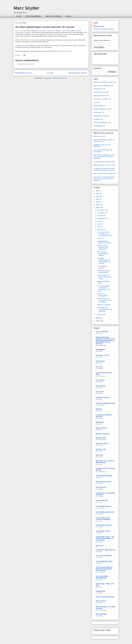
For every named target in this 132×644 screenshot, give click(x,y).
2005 (98, 318)
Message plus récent (23, 73)
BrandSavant (100, 350)
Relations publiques (101, 122)
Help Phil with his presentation (104, 271)
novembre (101, 213)
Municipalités (98, 106)
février (100, 230)
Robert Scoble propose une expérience (103, 247)
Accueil (19, 16)
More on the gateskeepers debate (103, 254)
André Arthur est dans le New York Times (104, 277)
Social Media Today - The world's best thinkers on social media (105, 538)
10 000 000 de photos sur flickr (104, 242)
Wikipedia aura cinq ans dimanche (102, 146)
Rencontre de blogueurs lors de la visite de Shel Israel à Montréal (104, 157)
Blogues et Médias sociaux (103, 82)
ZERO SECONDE (101, 614)
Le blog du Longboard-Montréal (104, 416)
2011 (98, 196)
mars (99, 227)
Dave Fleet (100, 392)
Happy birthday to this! (104, 282)
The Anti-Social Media (104, 556)
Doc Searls (19, 31)
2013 (98, 191)
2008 (98, 202)
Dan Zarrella (100, 380)
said (70, 51)
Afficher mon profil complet (104, 29)
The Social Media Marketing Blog (102, 577)
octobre (101, 216)
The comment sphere (102, 267)
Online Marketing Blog (104, 476)
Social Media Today (103, 531)
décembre (101, 210)
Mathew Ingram (101, 428)
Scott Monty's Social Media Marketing (105, 494)
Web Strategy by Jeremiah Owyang (105, 607)
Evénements (98, 89)
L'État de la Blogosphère (103, 295)
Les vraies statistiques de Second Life (103, 151)
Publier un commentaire (26, 64)
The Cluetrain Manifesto (46, 31)
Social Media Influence (104, 525)
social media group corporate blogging (103, 519)
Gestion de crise (100, 92)
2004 (98, 321)
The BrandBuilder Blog (104, 561)
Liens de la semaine (101, 99)
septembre (102, 218)
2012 (98, 193)
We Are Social (101, 601)
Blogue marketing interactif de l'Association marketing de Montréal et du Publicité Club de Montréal (105, 340)
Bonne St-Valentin (104, 305)
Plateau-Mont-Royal (101, 116)
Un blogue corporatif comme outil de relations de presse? (104, 169)
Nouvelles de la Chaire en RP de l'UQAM (105, 462)
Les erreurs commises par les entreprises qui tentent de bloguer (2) (104, 179)
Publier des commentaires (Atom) (55, 78)
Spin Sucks (100, 546)
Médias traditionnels (101, 109)
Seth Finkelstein (62, 51)
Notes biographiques (33, 16)
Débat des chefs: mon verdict (104, 165)
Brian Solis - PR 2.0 (102, 355)
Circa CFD (99, 367)
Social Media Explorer (104, 506)
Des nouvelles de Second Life (105, 173)
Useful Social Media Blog (105, 597)
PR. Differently (101, 487)
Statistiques (98, 126)
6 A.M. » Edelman (102, 331)
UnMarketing (100, 591)
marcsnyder (100, 26)
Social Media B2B (102, 500)
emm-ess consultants (53, 16)
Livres (96, 102)
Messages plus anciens (78, 73)
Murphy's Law (101, 449)
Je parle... (101, 238)
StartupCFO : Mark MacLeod (106, 550)
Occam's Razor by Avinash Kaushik (105, 469)
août (99, 221)
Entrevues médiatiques (102, 85)
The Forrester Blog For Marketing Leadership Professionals (104, 569)
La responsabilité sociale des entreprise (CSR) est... (104, 288)
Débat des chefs (100, 136)
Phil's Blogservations (103, 482)
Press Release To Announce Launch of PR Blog (104, 300)
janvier (100, 314)
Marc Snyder (26, 8)
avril (99, 224)
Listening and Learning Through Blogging (105, 309)
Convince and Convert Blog (104, 373)
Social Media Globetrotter (105, 512)
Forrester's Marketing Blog (105, 403)
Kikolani (99, 409)
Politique (97, 119)
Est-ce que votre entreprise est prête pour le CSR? (105, 234)
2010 (98, 199)
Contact (68, 16)
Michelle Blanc (101, 438)
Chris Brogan (100, 361)
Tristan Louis (66, 31)
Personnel (97, 112)
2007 (98, 205)
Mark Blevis (100, 422)
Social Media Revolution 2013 (104, 162)
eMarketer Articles (103, 397)
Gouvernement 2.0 (100, 96)
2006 (98, 208)
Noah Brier (99, 455)
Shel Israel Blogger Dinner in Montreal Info (104, 140)
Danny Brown (101, 386)
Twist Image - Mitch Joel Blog (105, 584)
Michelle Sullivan (102, 444)
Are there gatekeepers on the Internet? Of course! (104, 261)
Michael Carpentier (103, 434)
